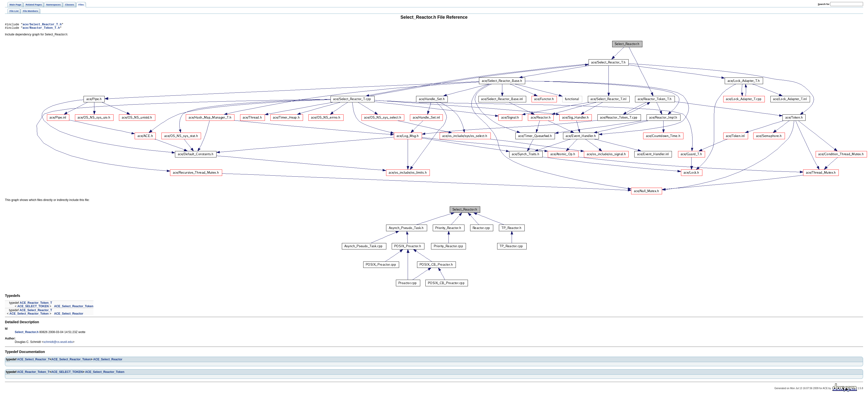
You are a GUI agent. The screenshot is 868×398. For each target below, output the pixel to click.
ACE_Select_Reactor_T (36, 312)
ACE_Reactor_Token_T (36, 304)
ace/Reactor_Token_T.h (41, 29)
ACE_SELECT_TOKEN (33, 308)
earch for (824, 4)
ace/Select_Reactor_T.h (42, 25)
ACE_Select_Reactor (69, 315)
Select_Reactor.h (27, 334)
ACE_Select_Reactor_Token (74, 308)
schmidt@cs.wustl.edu (58, 343)
